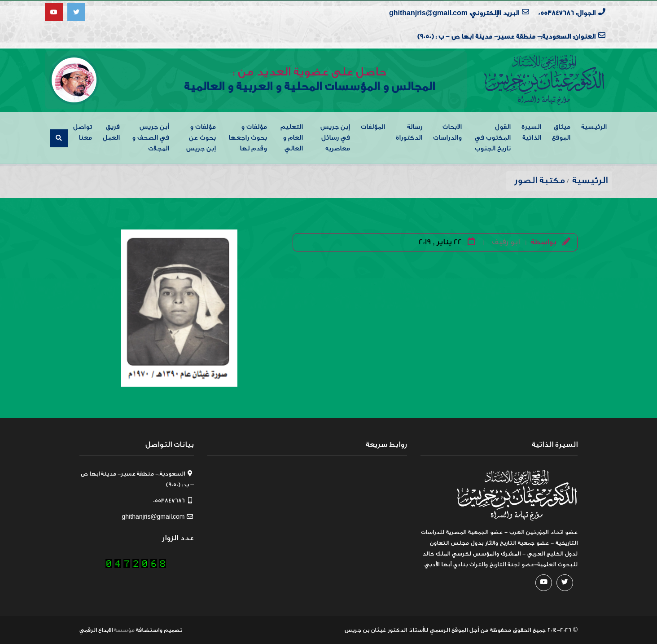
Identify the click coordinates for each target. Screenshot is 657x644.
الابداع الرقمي (96, 629)
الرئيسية (594, 126)
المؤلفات (373, 126)
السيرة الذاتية (531, 132)
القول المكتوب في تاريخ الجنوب (493, 137)
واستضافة (149, 629)
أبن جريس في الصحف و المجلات (151, 137)
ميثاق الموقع (561, 132)
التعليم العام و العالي (292, 137)
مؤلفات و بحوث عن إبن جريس (201, 137)
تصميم (173, 629)
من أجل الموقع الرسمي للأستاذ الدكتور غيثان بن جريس (416, 629)
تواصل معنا (83, 132)
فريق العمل (111, 132)
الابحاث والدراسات (447, 132)
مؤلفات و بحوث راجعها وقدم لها (248, 137)
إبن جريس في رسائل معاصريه (335, 137)
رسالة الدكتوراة (409, 132)
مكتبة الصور (540, 180)
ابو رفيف (506, 241)
